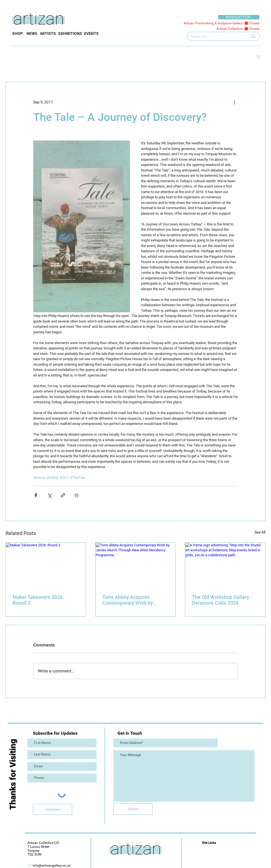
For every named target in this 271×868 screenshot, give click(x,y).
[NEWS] (32, 34)
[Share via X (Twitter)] (49, 495)
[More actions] (234, 102)
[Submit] (133, 809)
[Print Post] (76, 495)
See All (260, 532)
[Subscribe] (53, 809)
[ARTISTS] (48, 34)
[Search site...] (215, 37)
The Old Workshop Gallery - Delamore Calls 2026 (222, 600)
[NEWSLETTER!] (239, 17)
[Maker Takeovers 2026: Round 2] (46, 565)
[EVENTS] (91, 34)
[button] (258, 56)
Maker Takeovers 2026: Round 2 (38, 600)
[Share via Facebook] (36, 495)
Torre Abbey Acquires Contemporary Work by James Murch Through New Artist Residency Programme (134, 600)
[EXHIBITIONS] (70, 34)
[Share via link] (63, 495)
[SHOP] (17, 34)
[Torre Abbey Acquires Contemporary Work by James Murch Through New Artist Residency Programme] (136, 565)
